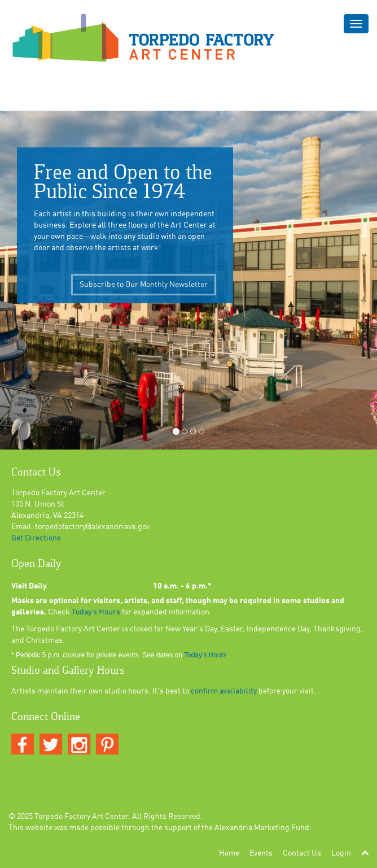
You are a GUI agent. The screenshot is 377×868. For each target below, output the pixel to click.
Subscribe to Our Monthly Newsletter (144, 289)
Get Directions (36, 538)
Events (261, 853)
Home (229, 853)
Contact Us (302, 853)
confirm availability (224, 691)
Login (341, 853)
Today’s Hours (96, 612)
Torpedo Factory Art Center (81, 817)
